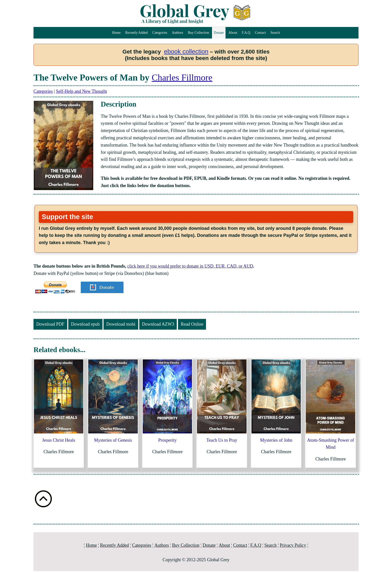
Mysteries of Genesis (113, 440)
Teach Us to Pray (222, 440)
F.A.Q (246, 33)
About (233, 33)
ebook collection (186, 51)
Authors (178, 33)
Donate (219, 33)
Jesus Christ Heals (59, 440)
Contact (260, 33)
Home (116, 33)
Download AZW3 (158, 324)
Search (275, 33)
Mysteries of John (276, 440)
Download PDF (50, 324)
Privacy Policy (293, 545)
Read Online (192, 324)
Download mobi (121, 324)
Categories (160, 33)
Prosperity (167, 440)
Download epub (85, 324)
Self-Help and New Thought (81, 91)
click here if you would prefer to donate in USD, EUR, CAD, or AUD (190, 266)
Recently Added (136, 33)
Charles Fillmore (182, 78)
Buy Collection (198, 33)
